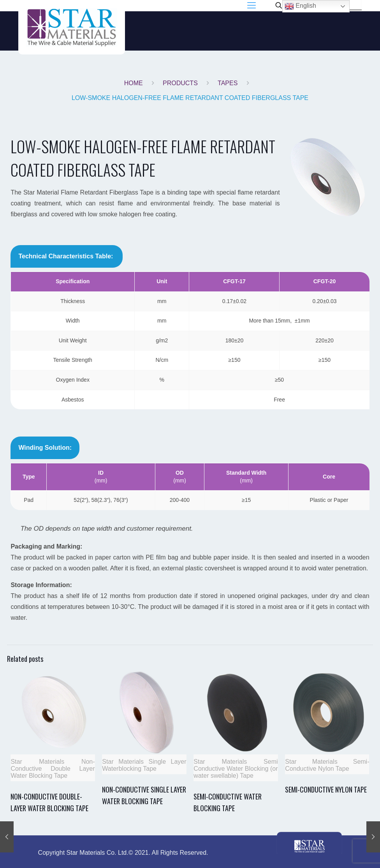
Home (134, 83)
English (300, 6)
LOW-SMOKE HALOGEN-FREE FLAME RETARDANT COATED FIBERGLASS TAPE (190, 98)
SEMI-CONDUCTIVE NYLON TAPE (326, 789)
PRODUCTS (180, 83)
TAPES (228, 83)
